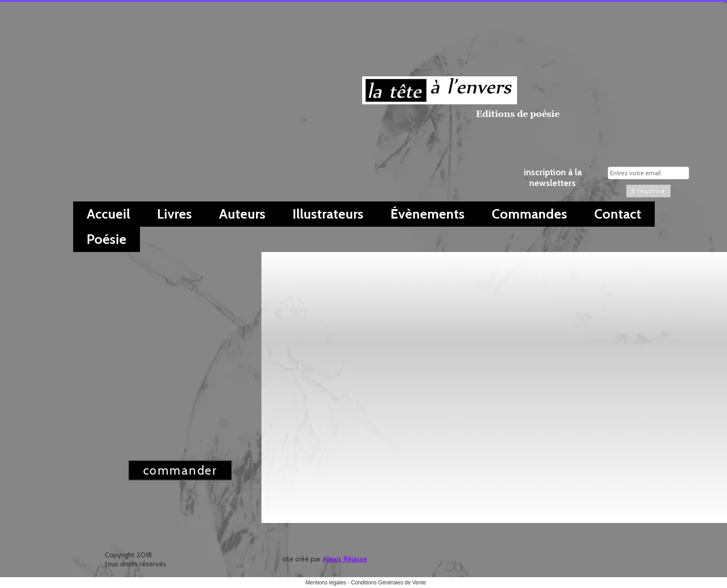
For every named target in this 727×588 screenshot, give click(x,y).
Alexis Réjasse (345, 559)
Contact (618, 214)
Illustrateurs (328, 214)
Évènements (428, 214)
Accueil (108, 214)
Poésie (107, 239)
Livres (175, 214)
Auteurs (242, 214)
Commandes (529, 214)
